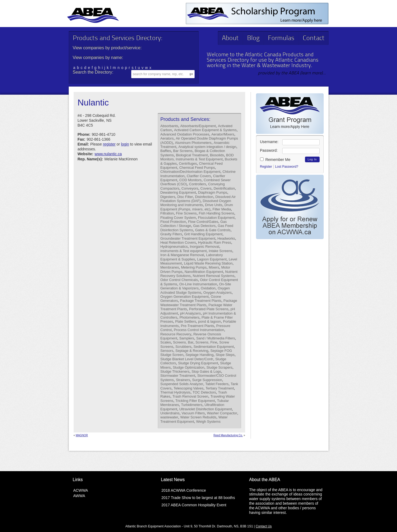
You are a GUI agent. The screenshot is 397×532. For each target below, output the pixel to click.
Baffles (166, 151)
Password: (269, 150)
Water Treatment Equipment (194, 419)
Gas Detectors (204, 226)
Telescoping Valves (188, 388)
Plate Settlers (186, 321)
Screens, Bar (183, 342)
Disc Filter (185, 197)
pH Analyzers (190, 313)
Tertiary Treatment (220, 388)
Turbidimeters (192, 405)
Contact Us (264, 526)
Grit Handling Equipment (203, 234)
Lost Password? (287, 167)
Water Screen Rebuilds (198, 417)
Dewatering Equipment (178, 192)
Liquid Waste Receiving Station (208, 263)
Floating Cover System (178, 218)
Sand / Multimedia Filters (216, 338)
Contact (314, 38)
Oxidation (208, 288)
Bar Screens (183, 151)
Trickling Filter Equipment (195, 401)
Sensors (167, 351)
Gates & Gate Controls (213, 230)
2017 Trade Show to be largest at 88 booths (198, 498)
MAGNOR (82, 435)
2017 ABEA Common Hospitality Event (194, 505)
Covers (206, 188)
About (230, 38)
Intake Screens (220, 251)
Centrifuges (188, 163)
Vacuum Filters (193, 413)
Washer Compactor (222, 413)
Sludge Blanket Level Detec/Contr (187, 359)
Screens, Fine (206, 342)
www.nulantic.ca (108, 154)
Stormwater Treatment (178, 376)
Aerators (167, 138)
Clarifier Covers (199, 176)
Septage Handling (200, 355)
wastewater (169, 417)
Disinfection (204, 197)
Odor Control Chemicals (179, 280)
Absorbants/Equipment (198, 126)
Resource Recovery (176, 334)
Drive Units (214, 205)
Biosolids (217, 155)
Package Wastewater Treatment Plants (199, 303)
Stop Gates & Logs (206, 371)
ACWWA (81, 490)
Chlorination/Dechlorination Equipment (191, 172)
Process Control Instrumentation (199, 330)
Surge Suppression (207, 380)
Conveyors (190, 188)
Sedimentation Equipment (214, 347)
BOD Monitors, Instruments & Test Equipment (197, 157)
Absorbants (169, 126)
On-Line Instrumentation (198, 284)
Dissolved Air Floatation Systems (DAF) (198, 199)
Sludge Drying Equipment (198, 363)
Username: (269, 142)
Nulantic (93, 103)
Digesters (168, 197)
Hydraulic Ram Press (215, 242)
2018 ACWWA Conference (184, 490)
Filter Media (222, 209)
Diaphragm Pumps (213, 192)
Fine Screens (186, 213)
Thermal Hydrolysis (175, 392)
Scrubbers (183, 347)
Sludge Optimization (189, 367)
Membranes (170, 267)
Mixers (214, 267)
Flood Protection (173, 222)
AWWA (79, 496)
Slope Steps (225, 355)
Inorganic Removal (204, 247)
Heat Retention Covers (178, 242)
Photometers (189, 317)
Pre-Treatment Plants (197, 326)
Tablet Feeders (217, 384)
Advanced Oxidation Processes (185, 134)
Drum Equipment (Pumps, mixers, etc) (197, 207)
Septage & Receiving (192, 351)
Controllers (198, 184)
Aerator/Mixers (223, 134)
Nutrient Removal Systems (214, 276)
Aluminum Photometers (193, 143)
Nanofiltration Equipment (204, 272)
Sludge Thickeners (175, 371)
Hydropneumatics (174, 247)
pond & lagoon (209, 321)
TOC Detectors (204, 392)
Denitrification (224, 188)
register (109, 144)
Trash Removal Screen (190, 396)
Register (266, 167)
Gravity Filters (171, 234)
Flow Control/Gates (203, 222)
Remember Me (275, 160)
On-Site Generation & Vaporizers (196, 286)
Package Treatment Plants (201, 301)
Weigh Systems (208, 422)
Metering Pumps (194, 267)
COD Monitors (190, 180)
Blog (253, 38)
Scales (166, 342)
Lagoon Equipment (212, 259)
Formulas (281, 38)
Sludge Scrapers (219, 367)
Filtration (167, 213)
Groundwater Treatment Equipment (188, 238)
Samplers (187, 338)
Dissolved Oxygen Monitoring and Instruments (196, 203)
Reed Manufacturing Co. (228, 435)
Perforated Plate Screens (209, 309)
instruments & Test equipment (184, 251)
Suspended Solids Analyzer (182, 384)
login (125, 144)
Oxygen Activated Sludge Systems (195, 290)
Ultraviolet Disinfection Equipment (205, 409)
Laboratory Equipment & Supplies (192, 257)
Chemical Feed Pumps (197, 168)
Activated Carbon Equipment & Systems (205, 130)
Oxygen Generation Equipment (185, 297)
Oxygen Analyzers (217, 293)
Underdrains (170, 413)
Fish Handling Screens (217, 213)
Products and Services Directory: (117, 38)
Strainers (183, 380)
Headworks (226, 238)
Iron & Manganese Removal (182, 255)
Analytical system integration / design (207, 147)
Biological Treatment (192, 155)
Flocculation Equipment (216, 218)
